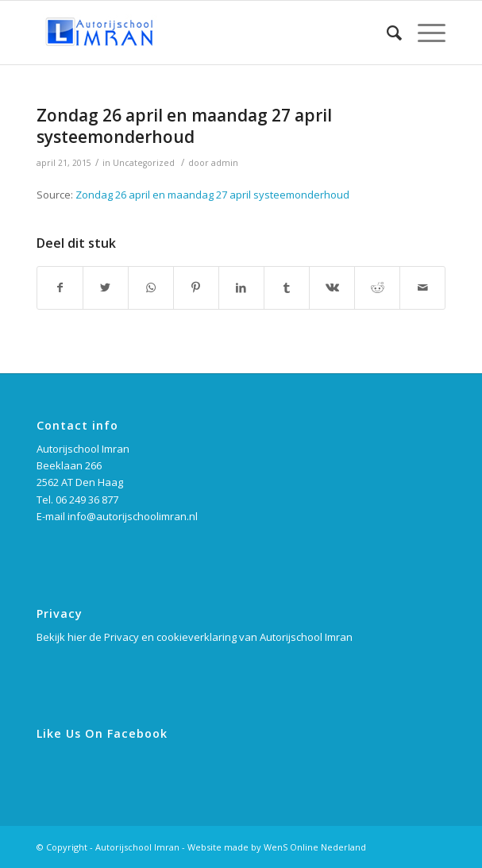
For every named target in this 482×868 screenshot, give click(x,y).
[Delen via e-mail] (422, 287)
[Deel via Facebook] (60, 287)
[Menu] (424, 33)
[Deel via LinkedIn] (241, 287)
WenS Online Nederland (315, 847)
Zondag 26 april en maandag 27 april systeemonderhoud (184, 126)
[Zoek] (386, 33)
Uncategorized (144, 163)
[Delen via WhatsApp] (151, 287)
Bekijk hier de (70, 637)
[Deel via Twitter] (106, 287)
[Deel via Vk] (332, 287)
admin (225, 163)
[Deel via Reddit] (377, 287)
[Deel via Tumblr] (287, 287)
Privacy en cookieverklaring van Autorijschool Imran (228, 637)
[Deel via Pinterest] (196, 287)
